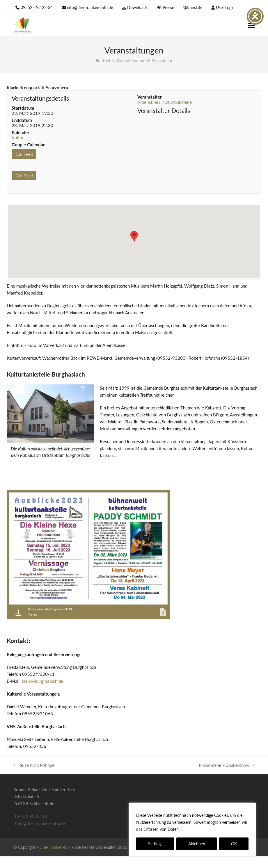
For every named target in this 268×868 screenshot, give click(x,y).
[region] (192, 829)
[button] (251, 26)
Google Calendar (28, 145)
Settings (155, 844)
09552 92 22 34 (31, 816)
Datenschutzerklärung (202, 829)
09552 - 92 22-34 (37, 7)
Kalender (21, 132)
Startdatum (23, 108)
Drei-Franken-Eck (55, 847)
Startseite (104, 61)
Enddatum (22, 120)
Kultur (17, 138)
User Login (225, 7)
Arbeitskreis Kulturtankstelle (165, 102)
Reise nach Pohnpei (34, 765)
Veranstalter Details (164, 110)
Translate (194, 7)
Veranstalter (150, 97)
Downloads (137, 7)
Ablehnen (197, 844)
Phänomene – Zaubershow (227, 765)
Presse (168, 7)
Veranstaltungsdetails (40, 98)
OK (234, 844)
